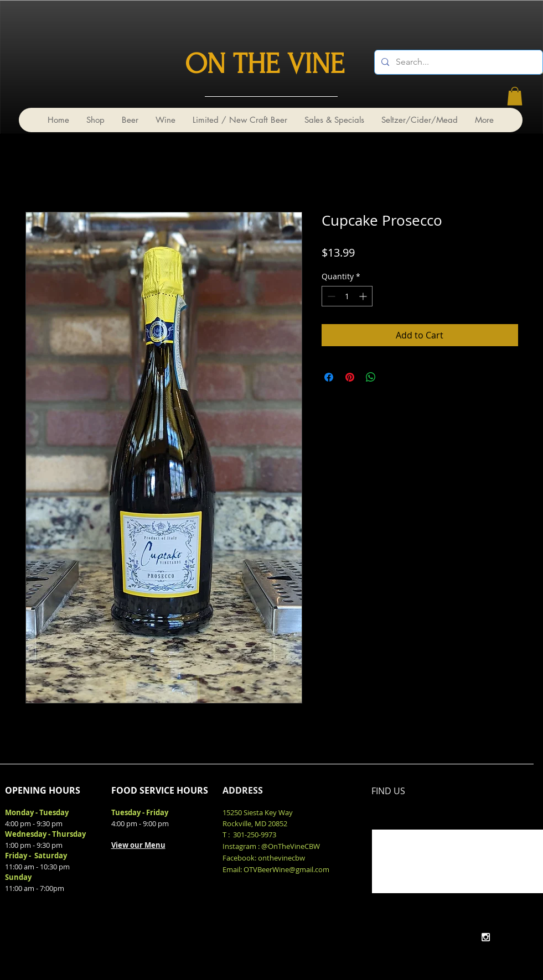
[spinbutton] (347, 296)
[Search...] (457, 62)
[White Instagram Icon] (486, 937)
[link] (515, 96)
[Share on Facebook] (329, 377)
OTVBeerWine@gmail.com (286, 869)
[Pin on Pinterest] (350, 377)
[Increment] (364, 296)
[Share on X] (392, 377)
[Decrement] (330, 296)
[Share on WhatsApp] (371, 377)
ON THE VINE (265, 64)
